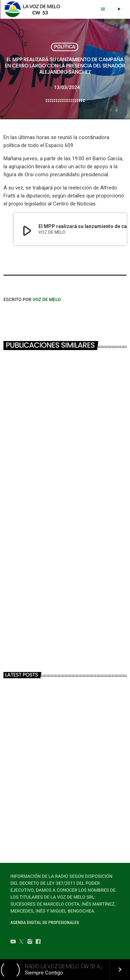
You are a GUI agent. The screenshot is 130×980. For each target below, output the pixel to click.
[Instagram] (30, 942)
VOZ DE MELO (47, 300)
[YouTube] (13, 942)
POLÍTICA (65, 47)
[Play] (119, 9)
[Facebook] (38, 942)
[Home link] (34, 9)
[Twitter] (21, 942)
